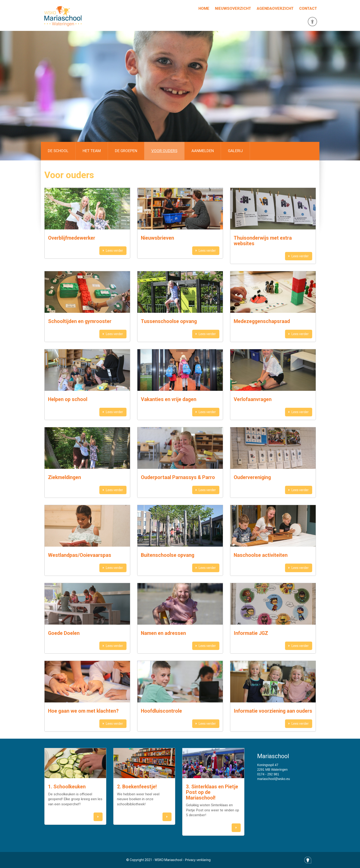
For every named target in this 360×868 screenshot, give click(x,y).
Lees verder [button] (113, 251)
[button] (98, 817)
